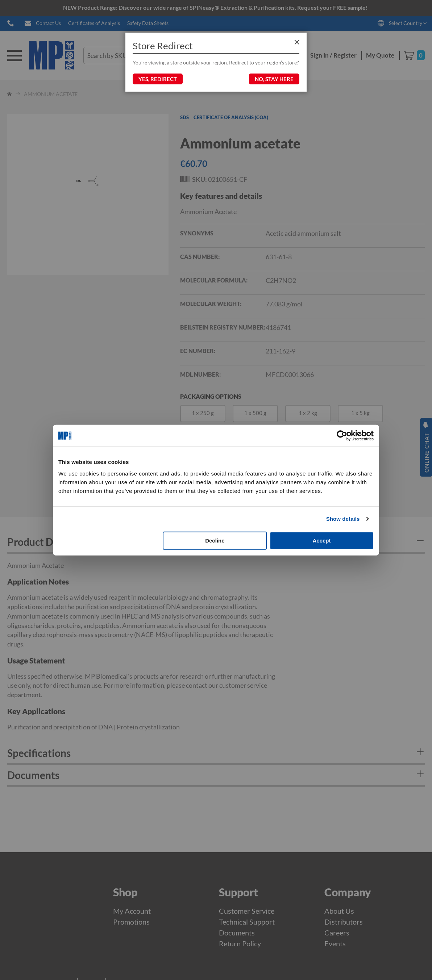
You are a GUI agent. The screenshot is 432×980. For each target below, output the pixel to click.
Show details (343, 519)
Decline (215, 540)
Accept (321, 540)
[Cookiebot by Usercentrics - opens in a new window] (342, 436)
